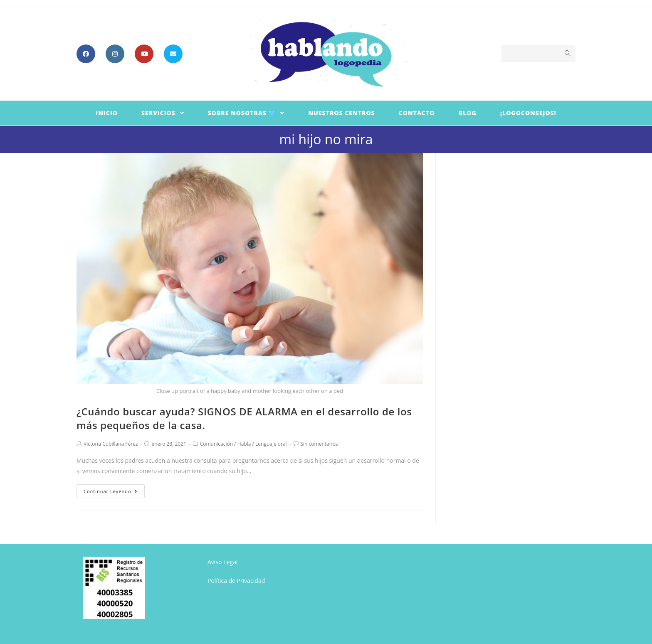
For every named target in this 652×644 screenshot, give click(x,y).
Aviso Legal (222, 562)
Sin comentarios (319, 444)
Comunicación (216, 444)
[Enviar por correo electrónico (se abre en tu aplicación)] (173, 54)
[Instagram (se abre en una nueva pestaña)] (115, 54)
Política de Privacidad (236, 581)
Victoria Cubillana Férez (111, 444)
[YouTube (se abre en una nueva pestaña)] (144, 54)
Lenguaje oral (271, 444)
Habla (244, 444)
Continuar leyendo (111, 491)
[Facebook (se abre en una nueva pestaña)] (86, 54)
